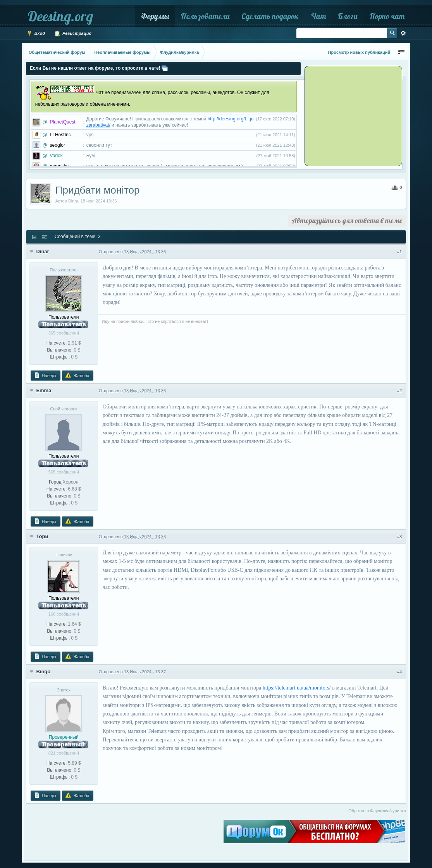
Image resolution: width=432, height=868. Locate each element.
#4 (399, 672)
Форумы (155, 16)
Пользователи (205, 16)
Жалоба (77, 375)
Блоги (348, 16)
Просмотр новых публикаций (359, 52)
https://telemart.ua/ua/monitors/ (297, 688)
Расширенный (403, 33)
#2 (399, 391)
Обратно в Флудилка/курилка (377, 811)
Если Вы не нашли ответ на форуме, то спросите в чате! (95, 68)
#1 (399, 252)
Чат (318, 16)
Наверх (45, 375)
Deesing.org (60, 16)
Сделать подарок (270, 16)
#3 (399, 537)
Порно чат (387, 16)
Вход (36, 34)
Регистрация (73, 34)
